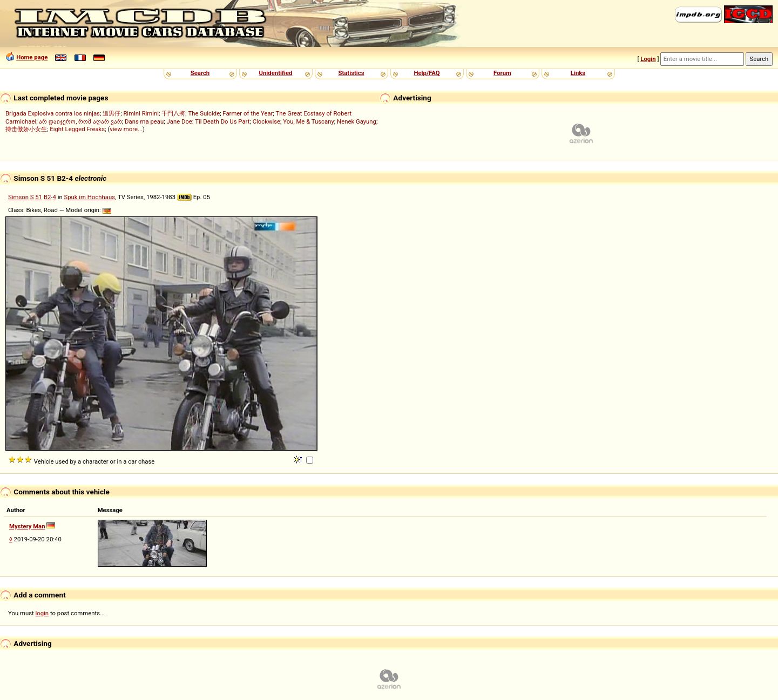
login (42, 613)
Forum (502, 73)
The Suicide (204, 113)
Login (648, 59)
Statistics (351, 73)
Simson (18, 197)
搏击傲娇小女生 (26, 129)
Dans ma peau (144, 121)
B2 (47, 197)
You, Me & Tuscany (309, 121)
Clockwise (266, 121)
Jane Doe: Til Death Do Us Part (208, 121)
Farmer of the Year (248, 113)
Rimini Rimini (141, 113)
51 (39, 197)
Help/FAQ (427, 73)
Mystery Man (27, 526)
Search (200, 73)
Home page (32, 57)
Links (578, 73)
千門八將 (173, 113)
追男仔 (111, 113)
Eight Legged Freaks (77, 129)
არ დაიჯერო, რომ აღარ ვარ (80, 121)
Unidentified (276, 73)
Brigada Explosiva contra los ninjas (53, 113)
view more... (126, 129)
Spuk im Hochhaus (89, 197)
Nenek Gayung (357, 121)
